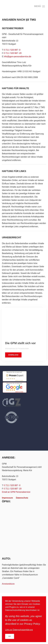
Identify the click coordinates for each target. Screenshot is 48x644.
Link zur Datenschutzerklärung (19, 630)
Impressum (7, 498)
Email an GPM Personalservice (16, 492)
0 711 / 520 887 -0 (12, 50)
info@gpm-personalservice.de (17, 56)
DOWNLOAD (13, 355)
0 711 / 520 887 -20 (13, 53)
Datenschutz (22, 498)
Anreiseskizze (8, 584)
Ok (10, 636)
